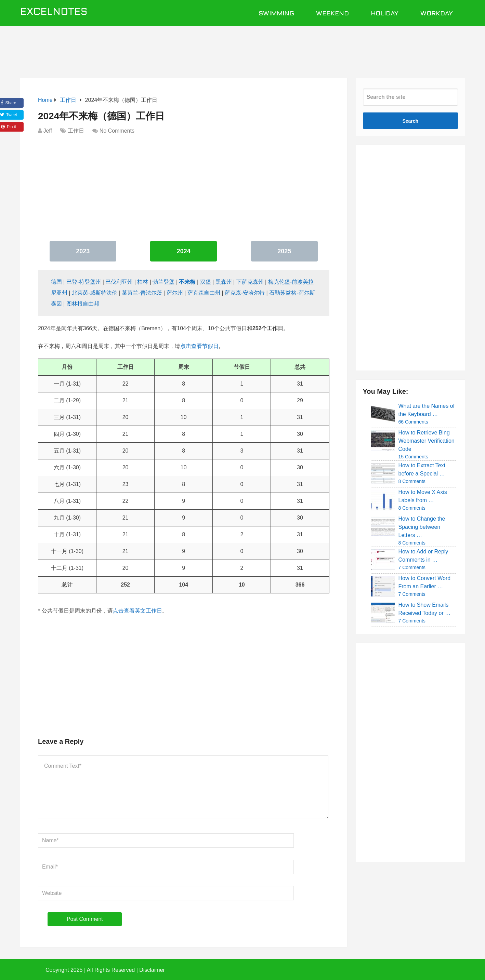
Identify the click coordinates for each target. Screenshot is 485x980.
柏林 (143, 282)
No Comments (117, 131)
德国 (56, 282)
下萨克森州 (250, 282)
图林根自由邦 (83, 304)
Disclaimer (152, 970)
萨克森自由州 (204, 293)
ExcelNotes (54, 12)
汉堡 (206, 282)
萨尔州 (175, 293)
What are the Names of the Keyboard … (427, 410)
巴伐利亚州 (119, 282)
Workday (437, 14)
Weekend (332, 14)
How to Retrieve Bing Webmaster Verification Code (427, 441)
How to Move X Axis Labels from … (423, 496)
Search (410, 121)
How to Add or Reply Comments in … (423, 556)
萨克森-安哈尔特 (245, 293)
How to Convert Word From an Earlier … (425, 582)
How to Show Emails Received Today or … (425, 609)
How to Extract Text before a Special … (422, 469)
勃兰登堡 (163, 282)
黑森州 (224, 282)
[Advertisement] (243, 49)
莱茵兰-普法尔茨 (142, 293)
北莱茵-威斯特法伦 (95, 293)
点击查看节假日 (199, 346)
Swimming (276, 14)
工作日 (76, 131)
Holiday (385, 14)
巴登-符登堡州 (84, 282)
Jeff (48, 131)
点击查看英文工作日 (137, 611)
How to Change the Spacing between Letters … (422, 527)
